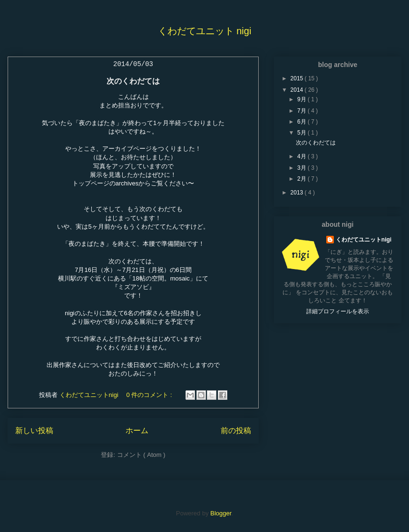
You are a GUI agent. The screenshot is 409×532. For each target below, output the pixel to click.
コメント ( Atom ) (141, 455)
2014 (298, 90)
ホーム (137, 430)
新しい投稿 (34, 430)
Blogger (221, 513)
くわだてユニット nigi (205, 31)
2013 (298, 193)
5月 (302, 133)
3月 (302, 168)
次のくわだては (133, 81)
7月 (302, 111)
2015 (298, 78)
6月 (302, 122)
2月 (302, 179)
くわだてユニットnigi (364, 240)
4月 (302, 156)
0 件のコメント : (150, 395)
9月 (302, 99)
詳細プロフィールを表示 (338, 311)
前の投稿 (236, 430)
